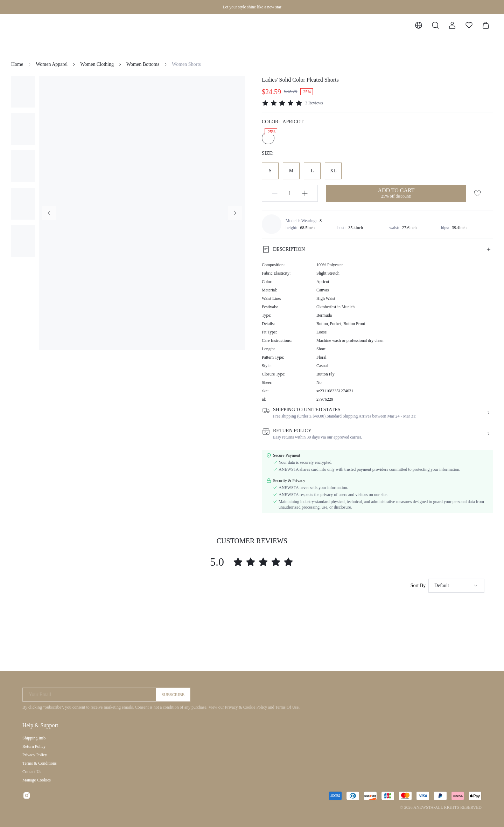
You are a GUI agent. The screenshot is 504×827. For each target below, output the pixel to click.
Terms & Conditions (40, 763)
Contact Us (32, 772)
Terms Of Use (287, 707)
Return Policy (34, 746)
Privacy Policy (35, 755)
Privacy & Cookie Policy (246, 707)
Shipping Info (34, 738)
